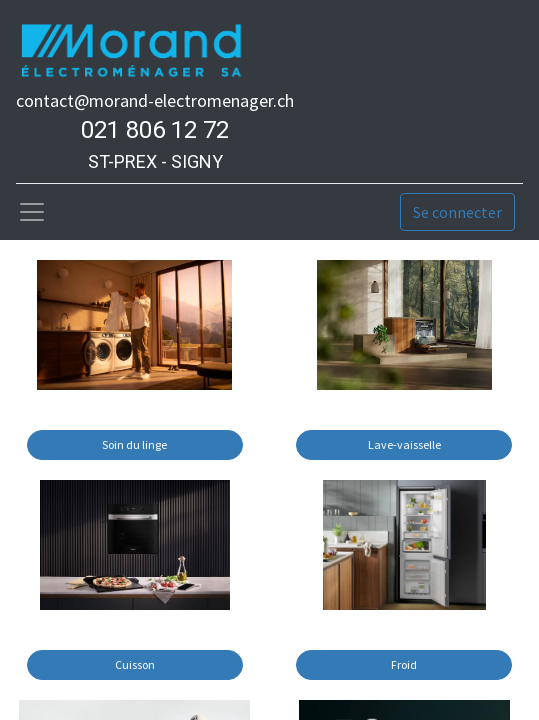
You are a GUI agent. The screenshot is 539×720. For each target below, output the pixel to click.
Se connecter (457, 212)
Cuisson (135, 664)
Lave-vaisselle (404, 444)
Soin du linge (134, 444)
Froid (404, 664)
